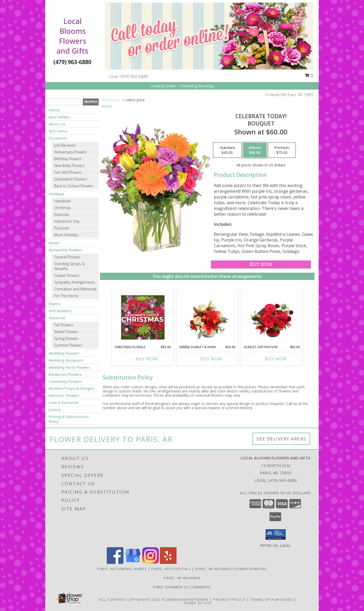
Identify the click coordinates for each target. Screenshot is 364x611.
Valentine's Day (67, 221)
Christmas (63, 208)
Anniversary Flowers (70, 152)
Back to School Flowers (74, 186)
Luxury (55, 410)
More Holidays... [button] (67, 235)
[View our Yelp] (168, 562)
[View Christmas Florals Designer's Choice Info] (143, 317)
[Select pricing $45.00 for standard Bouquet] (227, 150)
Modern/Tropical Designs (71, 388)
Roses (54, 243)
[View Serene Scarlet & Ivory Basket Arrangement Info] (207, 317)
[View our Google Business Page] (133, 562)
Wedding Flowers (64, 353)
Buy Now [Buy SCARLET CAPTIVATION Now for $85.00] (276, 359)
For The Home (66, 296)
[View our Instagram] (150, 562)
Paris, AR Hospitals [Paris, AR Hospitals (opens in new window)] (171, 569)
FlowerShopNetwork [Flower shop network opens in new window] (185, 600)
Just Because (65, 145)
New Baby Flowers (69, 166)
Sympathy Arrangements (75, 282)
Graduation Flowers (71, 179)
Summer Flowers (68, 345)
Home (54, 110)
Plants (54, 304)
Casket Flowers (67, 275)
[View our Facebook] (115, 562)
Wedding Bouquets (66, 360)
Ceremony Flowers (65, 381)
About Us (57, 124)
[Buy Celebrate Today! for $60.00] (261, 264)
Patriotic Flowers (64, 395)
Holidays (57, 194)
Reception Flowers (65, 374)
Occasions (58, 138)
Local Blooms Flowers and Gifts (72, 36)
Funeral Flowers (67, 257)
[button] (276, 534)
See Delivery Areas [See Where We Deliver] (281, 439)
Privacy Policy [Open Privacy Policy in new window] (230, 600)
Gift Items (58, 131)
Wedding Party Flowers (69, 367)
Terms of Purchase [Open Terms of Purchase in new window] (272, 600)
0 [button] (309, 75)
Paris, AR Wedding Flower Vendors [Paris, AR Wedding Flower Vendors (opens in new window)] (231, 569)
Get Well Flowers (68, 172)
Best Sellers (59, 117)
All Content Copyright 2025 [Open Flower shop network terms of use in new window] (130, 600)
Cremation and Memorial (75, 289)
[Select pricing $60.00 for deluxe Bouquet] (255, 150)
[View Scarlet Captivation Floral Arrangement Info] (272, 317)
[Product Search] (64, 102)
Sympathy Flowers (65, 250)
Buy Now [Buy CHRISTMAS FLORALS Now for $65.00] (147, 359)
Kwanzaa (62, 214)
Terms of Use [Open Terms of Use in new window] (198, 603)
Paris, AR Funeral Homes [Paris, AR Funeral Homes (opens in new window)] (122, 569)
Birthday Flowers (68, 159)
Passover (62, 228)
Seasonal (57, 318)
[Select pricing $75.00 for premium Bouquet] (282, 150)
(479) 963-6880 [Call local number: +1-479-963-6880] (134, 76)
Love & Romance (64, 403)
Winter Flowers (66, 332)
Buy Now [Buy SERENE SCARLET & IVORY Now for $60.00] (211, 359)
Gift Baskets (60, 311)
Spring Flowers (66, 338)
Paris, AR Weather (182, 578)
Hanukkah (62, 201)
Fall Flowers (64, 325)
